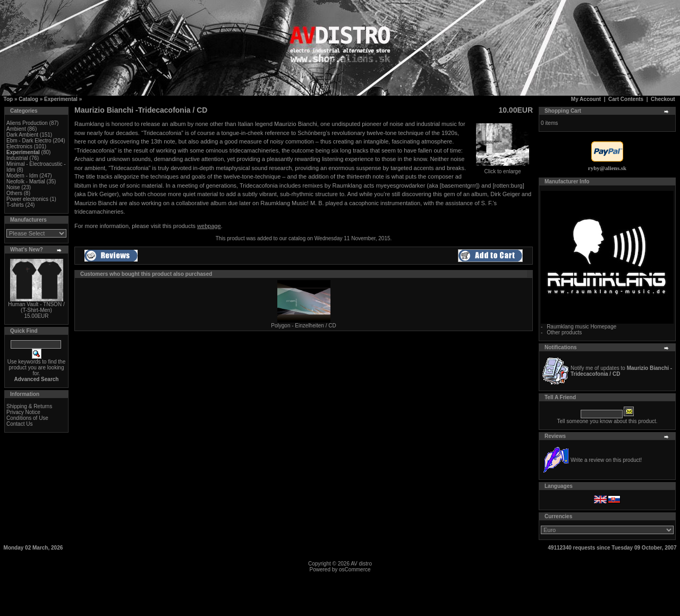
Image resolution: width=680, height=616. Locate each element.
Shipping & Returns (29, 406)
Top (8, 99)
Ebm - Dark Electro (29, 141)
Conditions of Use (27, 418)
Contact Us (19, 424)
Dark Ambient (22, 135)
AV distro (361, 564)
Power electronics (27, 199)
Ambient (16, 129)
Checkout (663, 99)
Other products (564, 332)
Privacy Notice (23, 412)
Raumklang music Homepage (581, 327)
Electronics (19, 146)
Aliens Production (27, 123)
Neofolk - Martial (26, 182)
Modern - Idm (22, 176)
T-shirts (15, 205)
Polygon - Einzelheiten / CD (303, 326)
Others (14, 193)
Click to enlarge (503, 169)
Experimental (61, 99)
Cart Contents (626, 99)
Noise (13, 187)
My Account (586, 99)
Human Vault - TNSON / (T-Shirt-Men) (36, 307)
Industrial (17, 158)
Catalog (28, 99)
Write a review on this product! (606, 460)
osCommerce (355, 569)
